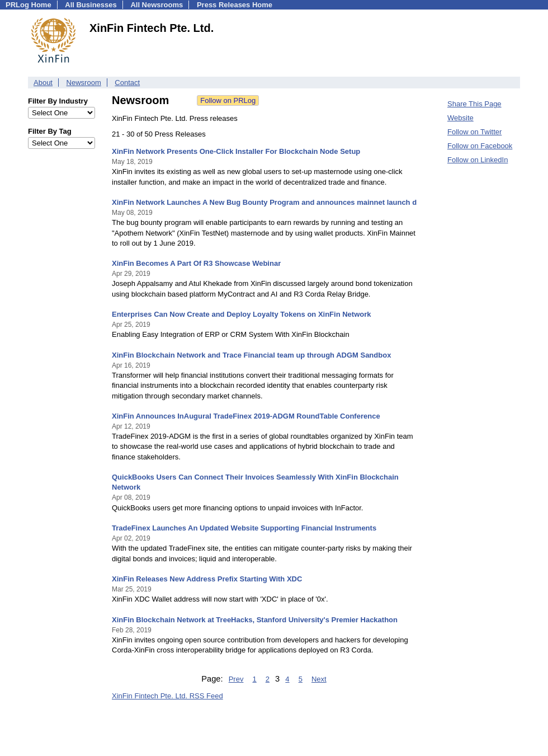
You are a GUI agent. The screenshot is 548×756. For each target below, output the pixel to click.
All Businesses (91, 5)
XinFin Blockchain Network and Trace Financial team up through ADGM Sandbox (251, 355)
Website (460, 118)
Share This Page (474, 104)
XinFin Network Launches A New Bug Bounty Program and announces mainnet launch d (264, 202)
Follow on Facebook (480, 146)
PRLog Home (29, 5)
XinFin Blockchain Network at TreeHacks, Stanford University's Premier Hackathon (255, 620)
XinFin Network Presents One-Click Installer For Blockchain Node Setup (236, 151)
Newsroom (84, 83)
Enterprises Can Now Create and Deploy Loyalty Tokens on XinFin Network (242, 314)
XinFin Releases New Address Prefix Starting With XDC (207, 579)
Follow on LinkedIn (478, 160)
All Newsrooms (157, 5)
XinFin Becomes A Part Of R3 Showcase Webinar (196, 263)
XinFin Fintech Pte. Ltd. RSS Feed (167, 696)
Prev (236, 679)
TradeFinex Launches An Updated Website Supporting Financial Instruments (244, 528)
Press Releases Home (235, 5)
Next (319, 679)
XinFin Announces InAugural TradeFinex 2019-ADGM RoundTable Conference (246, 416)
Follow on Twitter (474, 132)
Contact (127, 83)
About (43, 83)
